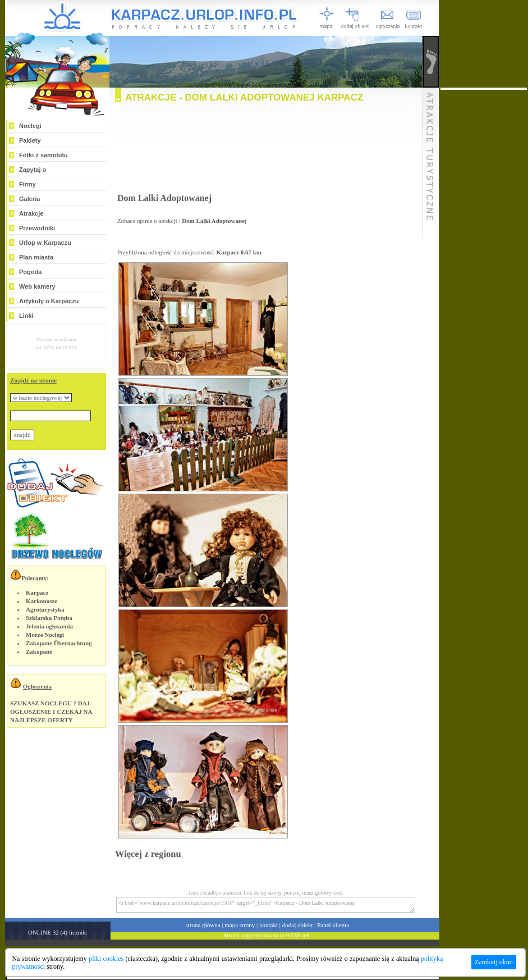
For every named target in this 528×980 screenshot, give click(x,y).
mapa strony (240, 925)
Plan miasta (36, 257)
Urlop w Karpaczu (45, 243)
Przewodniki (37, 228)
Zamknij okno (494, 962)
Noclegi (30, 126)
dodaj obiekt (298, 925)
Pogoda (30, 272)
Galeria (29, 199)
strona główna (203, 925)
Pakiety (30, 140)
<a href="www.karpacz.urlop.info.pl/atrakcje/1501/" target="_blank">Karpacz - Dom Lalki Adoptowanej (266, 905)
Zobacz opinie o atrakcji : (182, 221)
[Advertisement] (266, 151)
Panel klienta (333, 925)
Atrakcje (31, 213)
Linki (26, 316)
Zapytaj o (33, 170)
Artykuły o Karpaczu (49, 301)
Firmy (27, 184)
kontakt (268, 925)
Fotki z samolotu (43, 155)
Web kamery (37, 286)
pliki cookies (106, 959)
